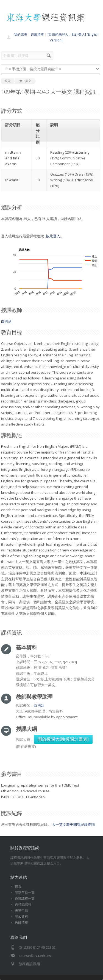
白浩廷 (6, 321)
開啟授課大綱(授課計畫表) (63, 739)
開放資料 (21, 916)
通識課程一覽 (25, 898)
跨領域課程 (23, 904)
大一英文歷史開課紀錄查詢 (73, 824)
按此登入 (53, 236)
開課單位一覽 (25, 892)
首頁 (18, 886)
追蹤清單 (37, 34)
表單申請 (21, 910)
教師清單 (21, 923)
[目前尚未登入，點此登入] (67, 34)
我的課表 (21, 34)
